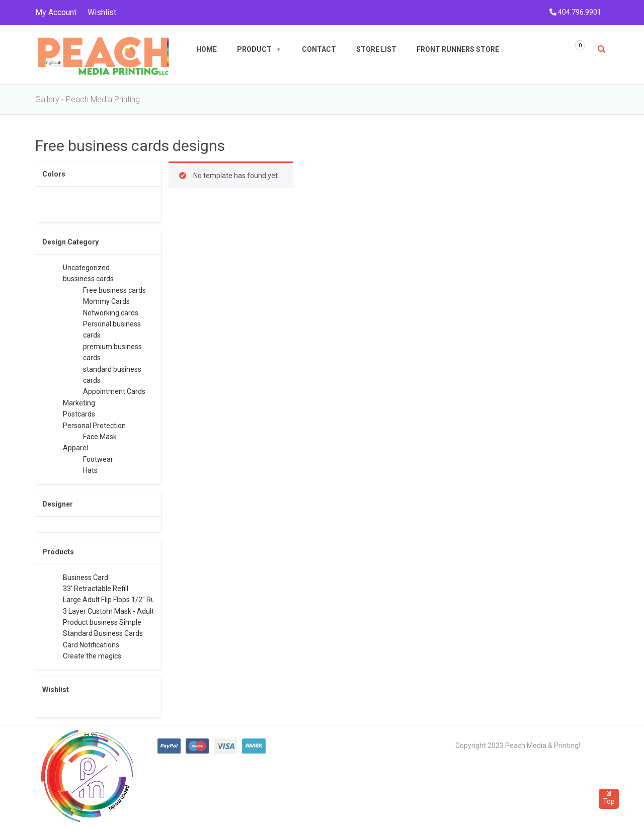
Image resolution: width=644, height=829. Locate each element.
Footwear (98, 459)
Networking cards (111, 313)
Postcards (79, 414)
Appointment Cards (114, 391)
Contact (319, 49)
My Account (56, 12)
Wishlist (102, 12)
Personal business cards (112, 329)
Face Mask (100, 437)
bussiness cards (88, 279)
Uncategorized (86, 268)
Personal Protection (94, 426)
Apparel (75, 448)
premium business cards (112, 351)
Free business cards (114, 290)
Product (259, 49)
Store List (376, 49)
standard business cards (112, 374)
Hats (90, 470)
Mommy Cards (106, 301)
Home (207, 49)
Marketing (79, 403)
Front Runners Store (458, 49)
